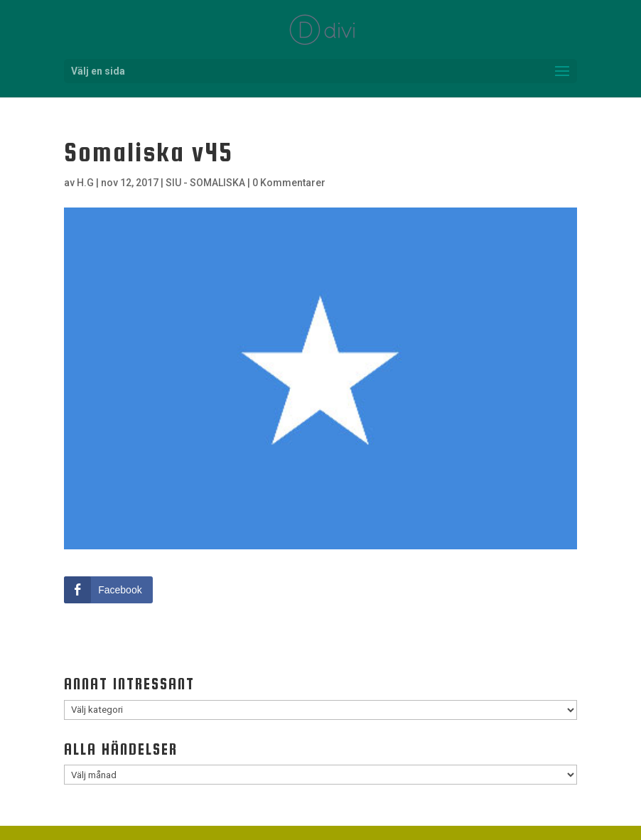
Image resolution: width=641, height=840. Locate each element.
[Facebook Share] (108, 590)
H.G (85, 183)
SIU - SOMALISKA (205, 183)
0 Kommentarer (289, 183)
